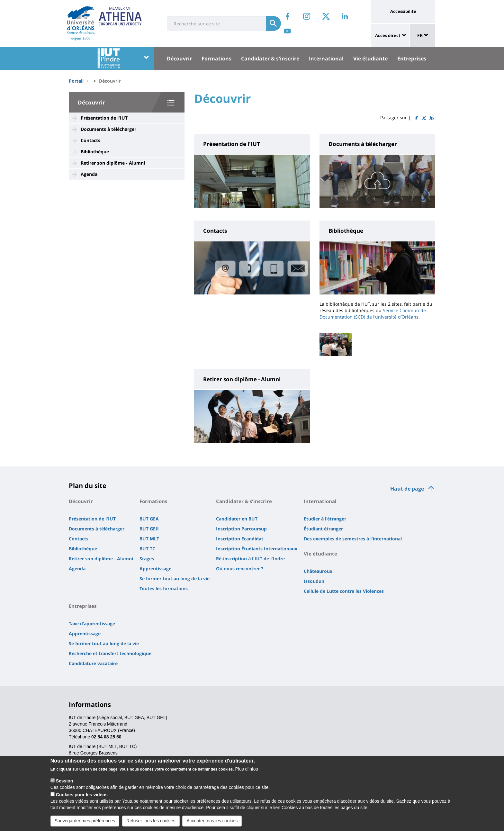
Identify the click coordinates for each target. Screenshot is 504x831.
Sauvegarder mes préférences (85, 824)
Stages (147, 559)
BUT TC (147, 549)
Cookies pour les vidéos (82, 798)
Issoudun (314, 581)
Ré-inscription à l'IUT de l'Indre (250, 559)
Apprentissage (155, 569)
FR (423, 35)
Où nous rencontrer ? (240, 569)
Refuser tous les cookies (151, 824)
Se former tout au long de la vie (175, 578)
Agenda (89, 174)
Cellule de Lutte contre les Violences (344, 591)
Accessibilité (403, 11)
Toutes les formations (164, 588)
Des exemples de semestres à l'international (353, 539)
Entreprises (412, 59)
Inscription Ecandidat (240, 539)
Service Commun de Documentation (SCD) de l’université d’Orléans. (373, 314)
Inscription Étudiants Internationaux (257, 549)
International (326, 59)
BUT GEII (149, 529)
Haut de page (407, 489)
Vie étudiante (370, 59)
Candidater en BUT (237, 519)
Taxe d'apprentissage (92, 623)
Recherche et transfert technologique (110, 653)
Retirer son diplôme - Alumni (113, 163)
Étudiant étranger (323, 529)
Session (65, 784)
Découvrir (179, 59)
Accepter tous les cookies (212, 824)
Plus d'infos (246, 772)
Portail (76, 81)
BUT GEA (149, 519)
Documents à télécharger (108, 129)
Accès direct (388, 35)
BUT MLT (149, 539)
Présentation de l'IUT (104, 118)
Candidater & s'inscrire (270, 59)
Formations (216, 59)
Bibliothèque (95, 152)
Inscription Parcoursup (241, 529)
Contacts (90, 140)
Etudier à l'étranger (325, 519)
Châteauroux (318, 571)
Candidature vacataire (93, 663)
